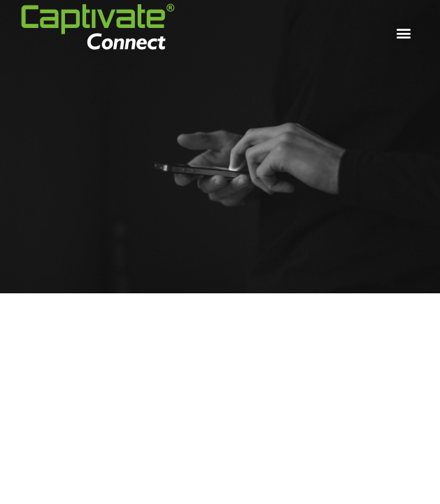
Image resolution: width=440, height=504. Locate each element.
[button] (404, 33)
